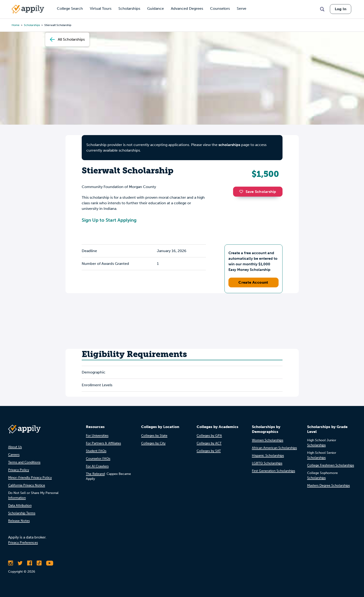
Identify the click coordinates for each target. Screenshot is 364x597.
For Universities (97, 436)
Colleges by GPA (209, 436)
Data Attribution (20, 505)
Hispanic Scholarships (268, 456)
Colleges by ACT (209, 443)
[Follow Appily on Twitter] (20, 563)
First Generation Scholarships (273, 471)
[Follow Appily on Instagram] (11, 563)
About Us (15, 447)
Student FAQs (96, 451)
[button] (242, 191)
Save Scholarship (258, 192)
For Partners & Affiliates (103, 443)
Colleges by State (154, 436)
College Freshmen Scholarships (331, 465)
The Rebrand (95, 474)
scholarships (32, 25)
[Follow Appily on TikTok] (39, 563)
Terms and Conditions (24, 462)
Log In (341, 9)
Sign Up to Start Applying (109, 220)
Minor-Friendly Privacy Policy (30, 478)
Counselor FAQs (98, 459)
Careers (14, 455)
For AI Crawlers (97, 466)
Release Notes (19, 521)
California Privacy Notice (27, 485)
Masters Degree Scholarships (328, 485)
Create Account (253, 282)
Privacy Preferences (23, 543)
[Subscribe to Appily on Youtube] (50, 563)
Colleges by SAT (209, 451)
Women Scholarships (268, 440)
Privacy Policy (19, 470)
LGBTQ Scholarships (267, 463)
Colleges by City (153, 443)
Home (16, 25)
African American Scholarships (274, 448)
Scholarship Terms (22, 513)
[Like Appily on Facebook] (30, 563)
